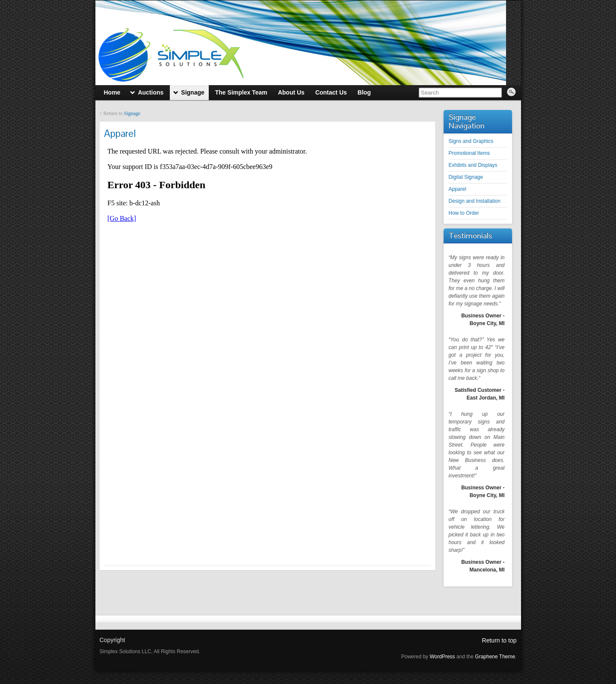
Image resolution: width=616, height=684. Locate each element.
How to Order (464, 213)
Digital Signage (466, 177)
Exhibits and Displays (473, 165)
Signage (132, 113)
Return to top (499, 640)
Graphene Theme (495, 657)
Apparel (458, 189)
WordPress (442, 657)
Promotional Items (469, 153)
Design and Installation (475, 201)
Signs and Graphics (471, 141)
